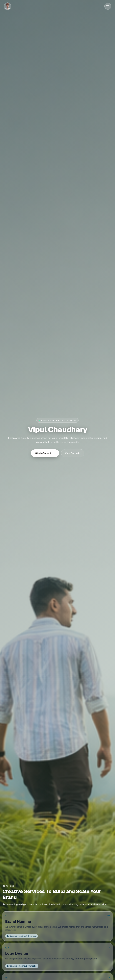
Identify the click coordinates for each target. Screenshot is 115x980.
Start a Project (45, 453)
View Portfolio (73, 453)
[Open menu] (108, 6)
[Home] (7, 6)
